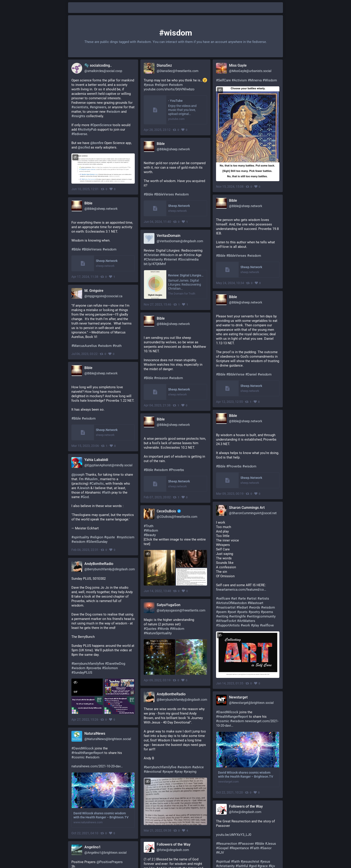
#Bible (148, 194)
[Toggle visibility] (75, 157)
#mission (161, 378)
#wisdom (182, 194)
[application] (87, 687)
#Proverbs (234, 466)
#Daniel (251, 374)
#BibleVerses (164, 194)
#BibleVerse (235, 374)
